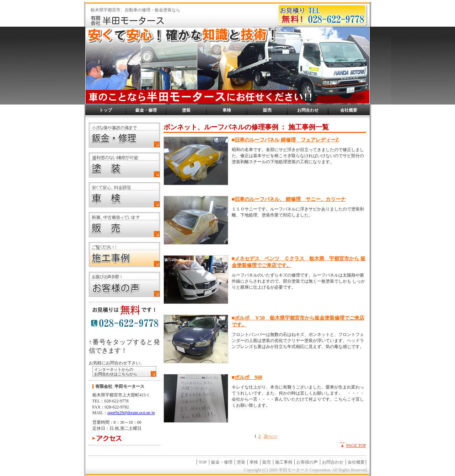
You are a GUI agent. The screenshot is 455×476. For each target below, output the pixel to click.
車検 (227, 110)
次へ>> (271, 436)
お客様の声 (307, 462)
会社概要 (349, 110)
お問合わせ (308, 110)
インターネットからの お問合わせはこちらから (116, 372)
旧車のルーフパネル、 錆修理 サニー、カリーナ (290, 199)
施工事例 (284, 462)
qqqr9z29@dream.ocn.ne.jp (131, 413)
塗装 (186, 110)
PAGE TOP (356, 445)
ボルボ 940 (248, 377)
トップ (106, 110)
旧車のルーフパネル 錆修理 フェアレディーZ (287, 140)
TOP (203, 462)
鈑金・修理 (146, 110)
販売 (267, 110)
